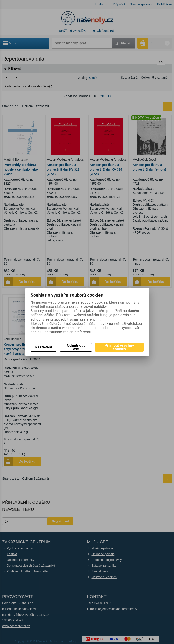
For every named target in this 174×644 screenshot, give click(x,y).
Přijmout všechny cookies (119, 347)
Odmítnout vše (76, 347)
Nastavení (44, 347)
